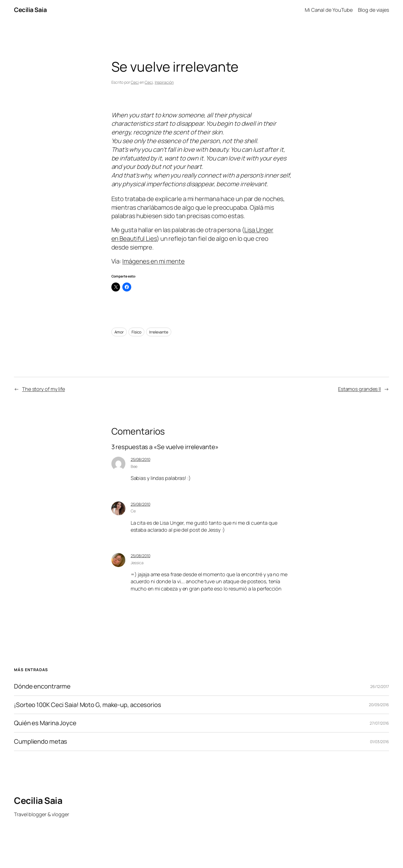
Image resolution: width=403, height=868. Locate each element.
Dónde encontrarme (42, 686)
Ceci (135, 82)
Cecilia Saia (30, 10)
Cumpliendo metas (41, 742)
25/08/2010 (140, 459)
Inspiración (164, 82)
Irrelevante (159, 332)
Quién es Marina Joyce (45, 723)
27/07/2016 (379, 723)
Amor (119, 332)
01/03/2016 (379, 742)
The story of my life (44, 389)
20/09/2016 (379, 705)
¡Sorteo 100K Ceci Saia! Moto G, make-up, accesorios (88, 705)
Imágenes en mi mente (154, 261)
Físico (136, 332)
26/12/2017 (380, 686)
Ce (133, 511)
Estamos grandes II (359, 389)
